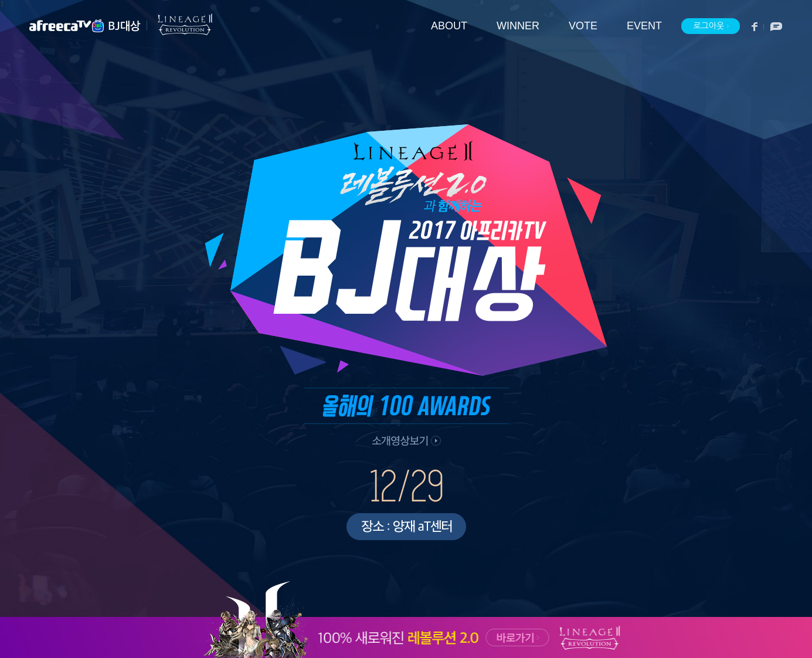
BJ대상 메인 (125, 26)
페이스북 (755, 27)
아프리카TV (68, 26)
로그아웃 (711, 26)
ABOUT (449, 26)
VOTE (583, 26)
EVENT (644, 26)
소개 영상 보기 (405, 442)
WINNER (518, 26)
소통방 (773, 27)
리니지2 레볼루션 (180, 24)
